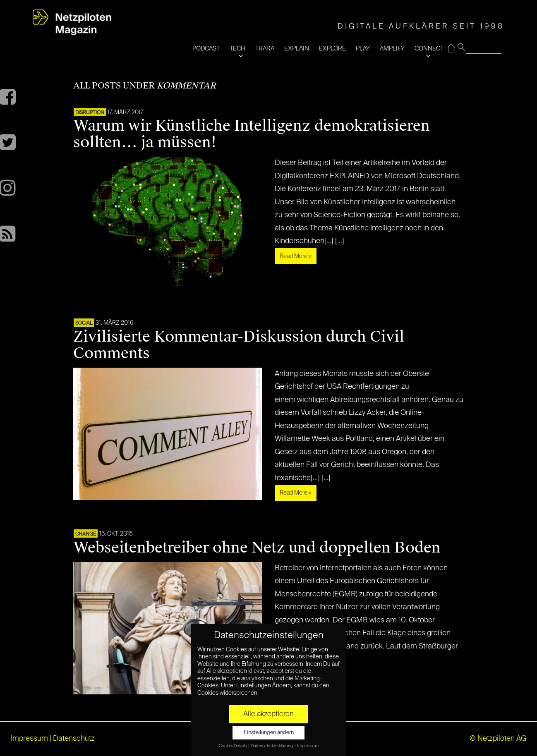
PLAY (363, 49)
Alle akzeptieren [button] (268, 714)
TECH (237, 49)
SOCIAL (84, 323)
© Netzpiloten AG (498, 739)
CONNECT (429, 49)
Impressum (29, 739)
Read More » (296, 256)
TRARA (265, 49)
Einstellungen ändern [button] (269, 733)
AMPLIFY (392, 49)
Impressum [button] (308, 746)
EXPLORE (332, 49)
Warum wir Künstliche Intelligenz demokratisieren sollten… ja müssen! (252, 134)
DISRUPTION (90, 113)
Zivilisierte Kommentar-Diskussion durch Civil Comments (239, 345)
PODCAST (206, 49)
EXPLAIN (297, 49)
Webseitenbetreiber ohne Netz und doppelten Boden (257, 548)
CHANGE (86, 534)
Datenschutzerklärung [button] (272, 746)
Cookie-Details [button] (233, 746)
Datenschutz (74, 739)
